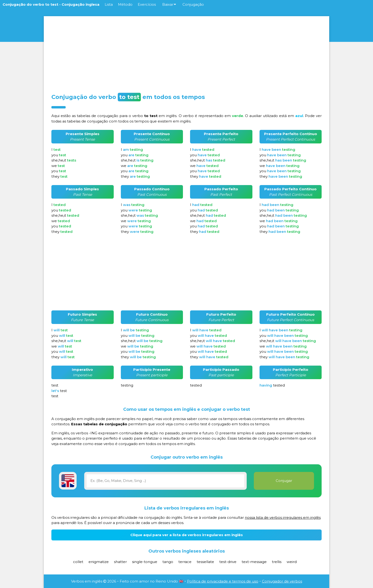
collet (78, 562)
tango (168, 562)
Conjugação (193, 4)
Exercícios (147, 4)
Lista (109, 4)
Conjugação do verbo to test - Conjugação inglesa (51, 4)
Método (125, 4)
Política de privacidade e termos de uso (223, 581)
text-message (254, 562)
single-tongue (145, 562)
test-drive (228, 562)
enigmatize (99, 562)
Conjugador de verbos (282, 581)
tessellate (205, 562)
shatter (120, 562)
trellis (277, 562)
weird (292, 562)
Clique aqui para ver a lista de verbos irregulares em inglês (187, 535)
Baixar (169, 4)
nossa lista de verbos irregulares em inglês (283, 517)
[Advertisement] (186, 53)
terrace (185, 562)
